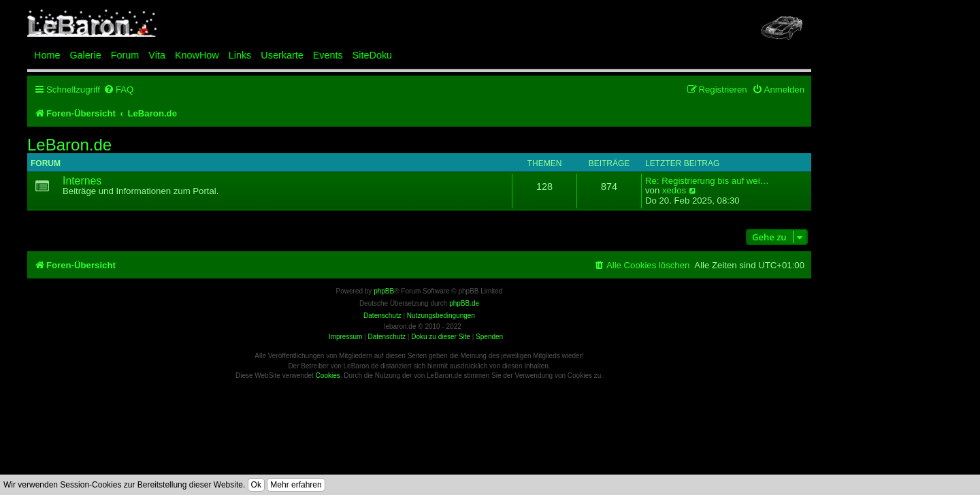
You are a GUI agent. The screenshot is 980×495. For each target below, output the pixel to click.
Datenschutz (387, 337)
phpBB (384, 291)
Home (47, 55)
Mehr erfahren (296, 485)
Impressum (345, 337)
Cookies (328, 376)
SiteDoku (372, 55)
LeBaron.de (69, 145)
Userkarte (282, 55)
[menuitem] (118, 90)
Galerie (85, 55)
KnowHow (197, 55)
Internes (82, 181)
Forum (125, 55)
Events (328, 55)
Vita (157, 55)
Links (240, 55)
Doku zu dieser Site (441, 337)
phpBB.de (464, 303)
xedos (674, 191)
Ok (256, 485)
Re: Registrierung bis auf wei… (707, 181)
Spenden (489, 337)
